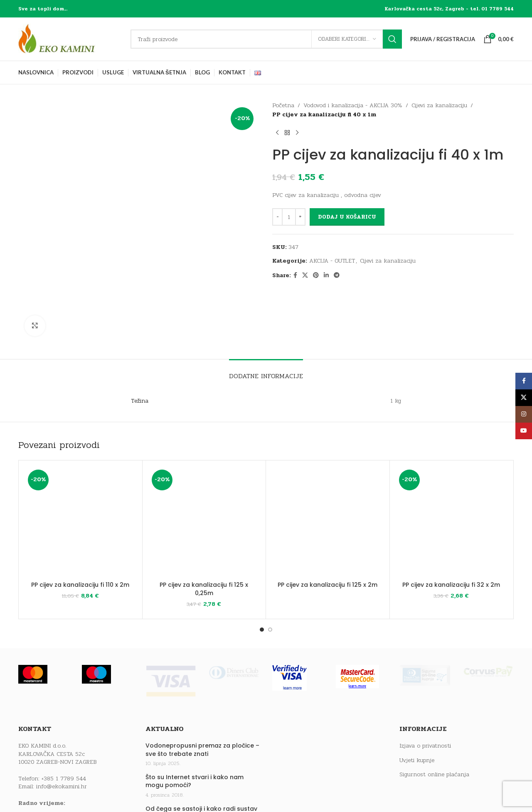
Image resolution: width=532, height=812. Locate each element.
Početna (283, 105)
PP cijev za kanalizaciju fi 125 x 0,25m (204, 528)
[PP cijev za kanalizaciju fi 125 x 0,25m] (204, 461)
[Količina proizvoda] (289, 217)
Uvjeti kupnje (417, 699)
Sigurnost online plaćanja (434, 714)
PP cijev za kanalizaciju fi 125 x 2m (328, 524)
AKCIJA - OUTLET (332, 261)
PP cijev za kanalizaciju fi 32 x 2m (451, 524)
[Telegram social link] (337, 276)
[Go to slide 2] (270, 568)
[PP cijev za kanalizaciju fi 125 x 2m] (328, 461)
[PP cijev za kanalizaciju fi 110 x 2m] (80, 461)
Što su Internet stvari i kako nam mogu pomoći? (195, 720)
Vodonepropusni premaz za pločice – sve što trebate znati (202, 689)
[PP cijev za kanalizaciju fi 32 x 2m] (452, 461)
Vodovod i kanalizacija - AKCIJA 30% (353, 105)
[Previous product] (277, 133)
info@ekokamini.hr (62, 725)
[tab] (266, 311)
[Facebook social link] (295, 276)
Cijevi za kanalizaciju (439, 105)
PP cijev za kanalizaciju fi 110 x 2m (80, 524)
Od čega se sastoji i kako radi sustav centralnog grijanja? (201, 752)
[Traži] (266, 39)
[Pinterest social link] (316, 276)
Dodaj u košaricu (347, 217)
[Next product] (297, 133)
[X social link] (305, 276)
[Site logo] (70, 39)
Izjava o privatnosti (425, 685)
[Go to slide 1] (262, 568)
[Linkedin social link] (326, 276)
